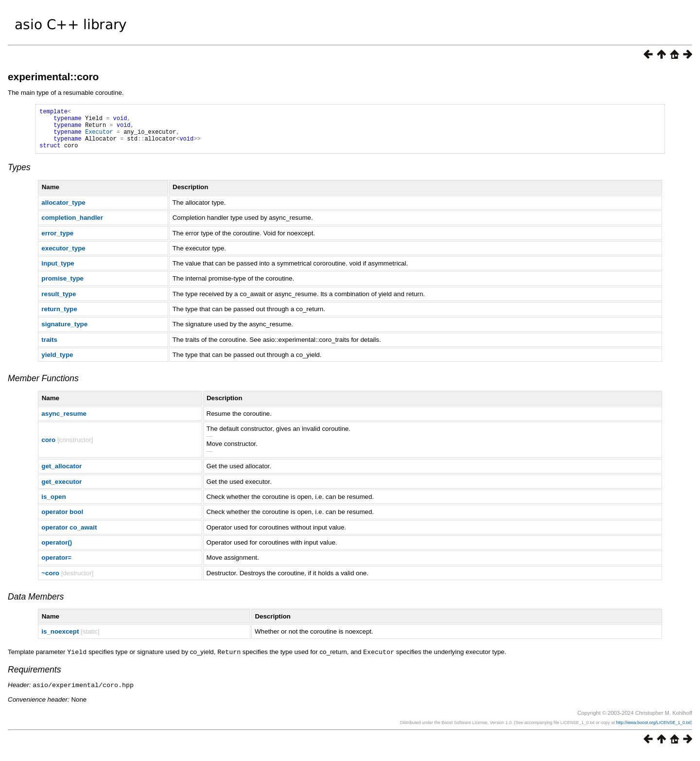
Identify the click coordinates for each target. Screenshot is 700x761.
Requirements (35, 678)
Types (19, 176)
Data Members (36, 605)
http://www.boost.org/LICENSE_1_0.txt (653, 730)
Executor (99, 137)
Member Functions (43, 387)
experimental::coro (53, 77)
